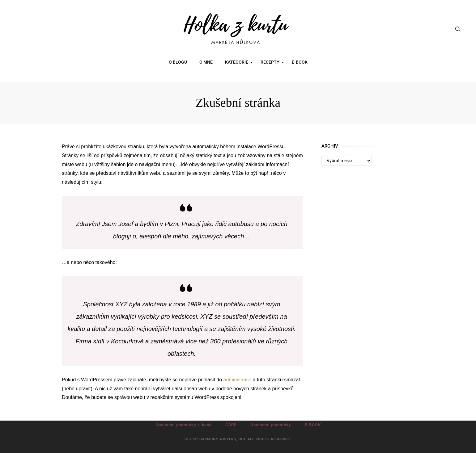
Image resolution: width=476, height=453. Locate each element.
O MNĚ (206, 62)
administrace (238, 380)
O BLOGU (178, 62)
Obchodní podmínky (271, 425)
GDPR (231, 425)
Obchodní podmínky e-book (184, 425)
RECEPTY (270, 62)
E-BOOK (300, 62)
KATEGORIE (237, 62)
